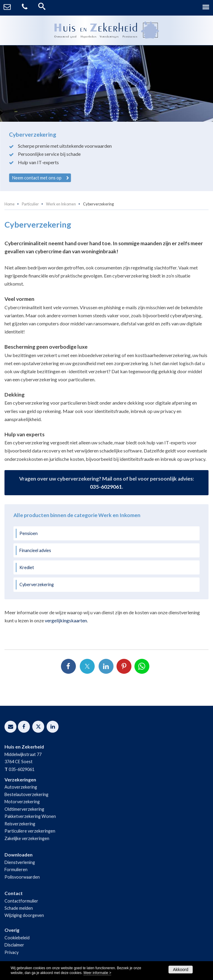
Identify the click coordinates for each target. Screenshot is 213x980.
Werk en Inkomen (61, 204)
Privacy (12, 952)
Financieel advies (35, 550)
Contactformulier (21, 901)
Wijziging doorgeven (24, 915)
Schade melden (19, 908)
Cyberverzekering (37, 585)
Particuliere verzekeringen (30, 831)
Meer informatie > (98, 973)
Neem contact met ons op (37, 178)
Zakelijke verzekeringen (27, 838)
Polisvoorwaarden (22, 877)
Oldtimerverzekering (24, 809)
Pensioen (29, 533)
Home (10, 204)
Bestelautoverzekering (26, 794)
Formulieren (16, 869)
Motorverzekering (22, 802)
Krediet (27, 567)
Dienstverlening (20, 862)
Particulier (30, 204)
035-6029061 (106, 487)
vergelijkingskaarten (66, 620)
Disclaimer (14, 945)
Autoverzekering (21, 787)
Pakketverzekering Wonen (30, 816)
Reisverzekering (20, 824)
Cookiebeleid (17, 938)
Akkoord (181, 970)
